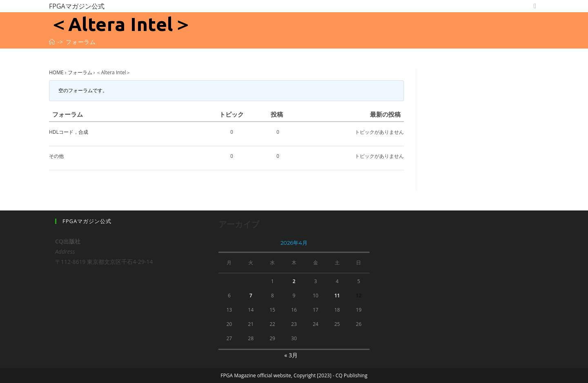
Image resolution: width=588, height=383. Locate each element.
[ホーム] (52, 42)
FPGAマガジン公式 (77, 6)
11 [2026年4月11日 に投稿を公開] (337, 296)
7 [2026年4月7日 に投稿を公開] (251, 296)
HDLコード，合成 (69, 132)
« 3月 (291, 355)
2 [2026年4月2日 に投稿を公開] (294, 281)
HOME (56, 72)
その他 (56, 156)
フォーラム (80, 72)
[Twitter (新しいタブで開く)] (535, 6)
